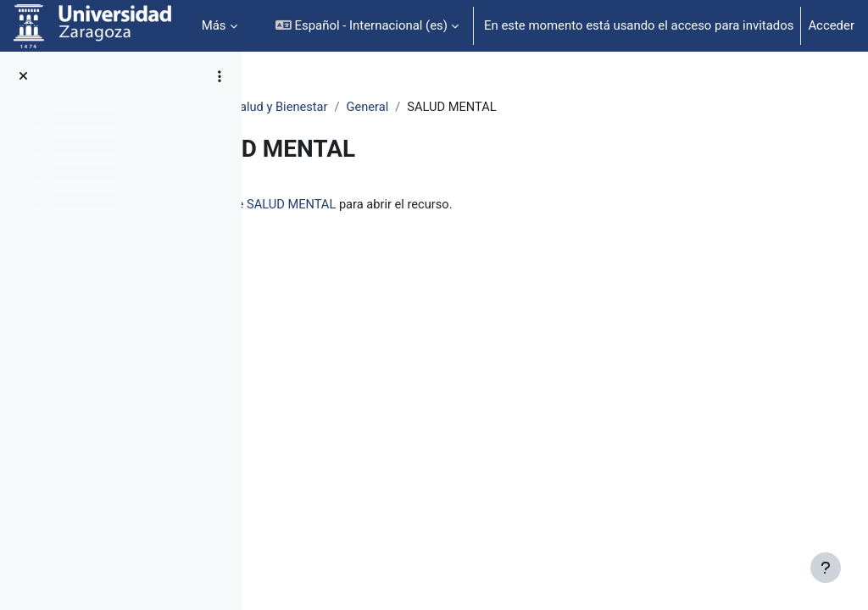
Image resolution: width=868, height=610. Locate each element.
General (507, 108)
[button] (367, 26)
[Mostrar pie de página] (826, 568)
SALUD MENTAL (445, 205)
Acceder (831, 25)
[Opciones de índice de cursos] (220, 76)
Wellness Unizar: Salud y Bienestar (371, 108)
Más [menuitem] (214, 25)
